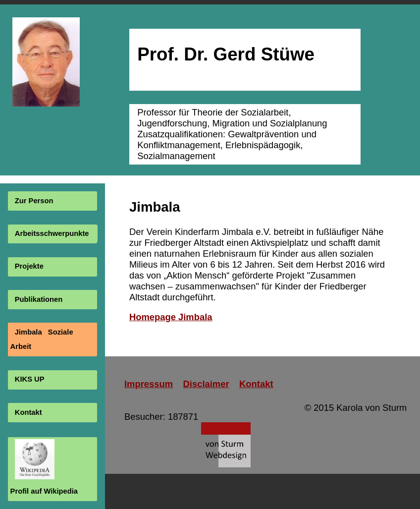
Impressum (149, 384)
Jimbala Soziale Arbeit (42, 339)
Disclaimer (206, 384)
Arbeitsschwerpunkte (52, 233)
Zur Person (34, 201)
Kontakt (28, 412)
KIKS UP (30, 380)
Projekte (29, 267)
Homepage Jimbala (171, 317)
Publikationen (39, 299)
